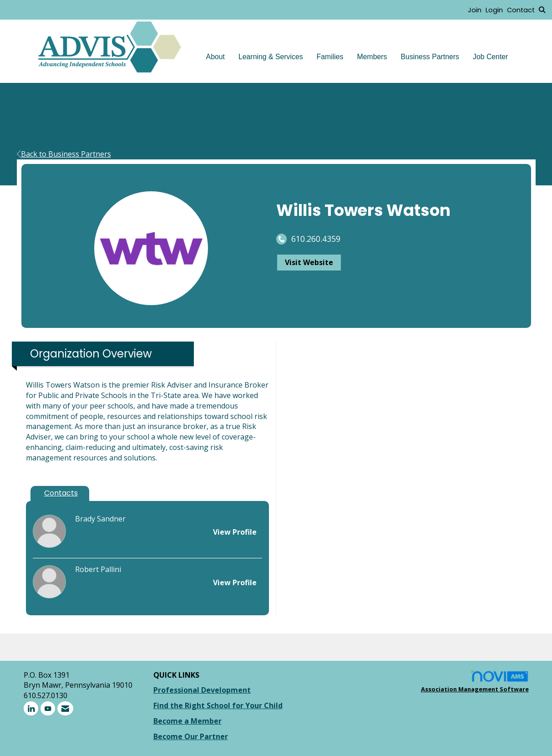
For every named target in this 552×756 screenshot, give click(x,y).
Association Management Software (475, 682)
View (235, 532)
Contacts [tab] (61, 493)
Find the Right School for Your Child (218, 705)
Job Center (490, 57)
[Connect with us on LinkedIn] (31, 708)
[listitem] (477, 10)
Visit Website (309, 262)
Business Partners (430, 57)
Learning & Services (271, 57)
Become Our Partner (191, 736)
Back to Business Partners (64, 154)
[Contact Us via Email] (65, 708)
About (215, 57)
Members (372, 57)
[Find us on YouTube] (48, 708)
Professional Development (202, 690)
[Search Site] (542, 10)
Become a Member (187, 721)
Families (330, 57)
